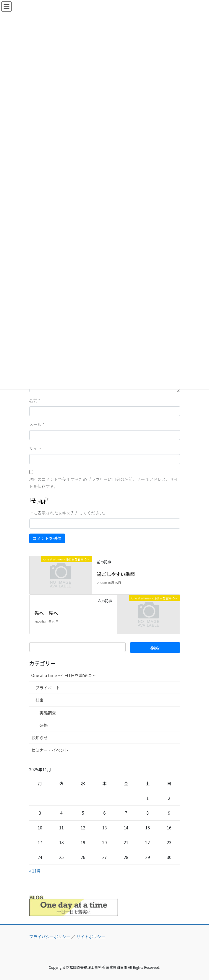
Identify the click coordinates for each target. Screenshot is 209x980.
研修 (44, 725)
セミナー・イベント (50, 750)
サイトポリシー (91, 937)
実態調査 (48, 713)
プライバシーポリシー (50, 937)
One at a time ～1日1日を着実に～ (63, 675)
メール (37, 424)
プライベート (48, 688)
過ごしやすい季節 (116, 574)
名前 (35, 400)
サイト (35, 448)
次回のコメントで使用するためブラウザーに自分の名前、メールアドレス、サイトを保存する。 (104, 483)
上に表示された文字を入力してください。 (68, 513)
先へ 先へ (46, 613)
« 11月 (35, 871)
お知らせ (40, 738)
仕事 (40, 700)
